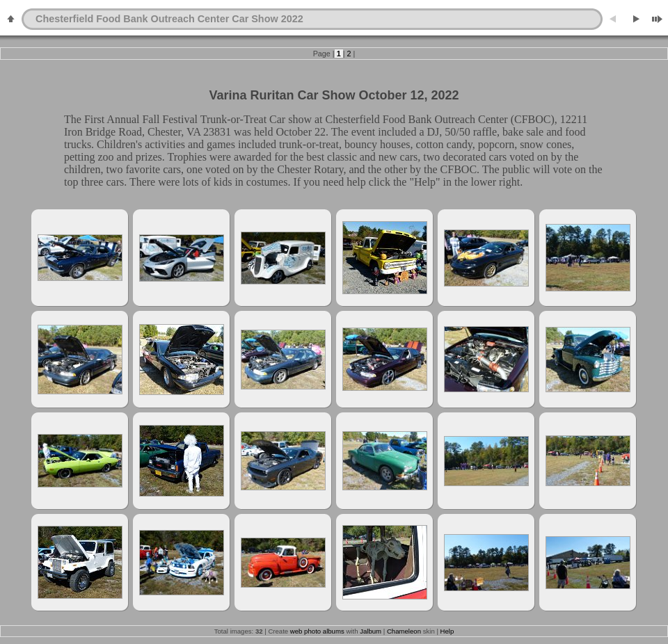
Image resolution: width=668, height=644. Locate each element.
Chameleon (404, 631)
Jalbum (371, 631)
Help (447, 631)
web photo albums (317, 631)
